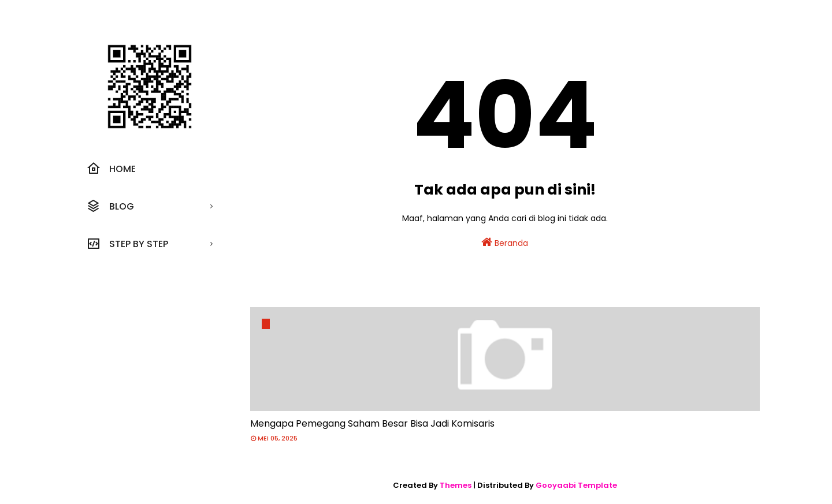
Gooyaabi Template (576, 485)
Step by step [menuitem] (127, 244)
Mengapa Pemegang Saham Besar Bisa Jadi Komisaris (372, 423)
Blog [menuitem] (110, 206)
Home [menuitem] (111, 169)
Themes (456, 485)
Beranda (505, 242)
